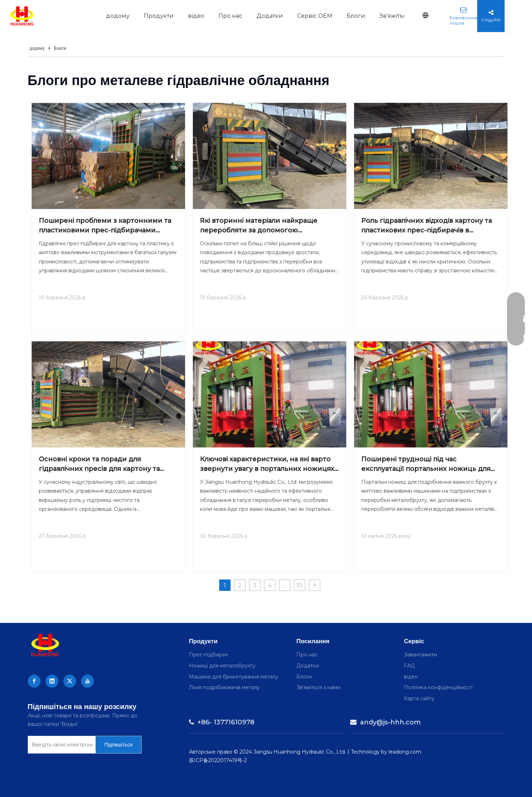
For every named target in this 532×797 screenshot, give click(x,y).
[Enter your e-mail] (60, 745)
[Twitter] (70, 681)
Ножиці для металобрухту (222, 666)
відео (411, 677)
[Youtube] (88, 681)
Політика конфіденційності (438, 687)
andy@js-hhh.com (385, 722)
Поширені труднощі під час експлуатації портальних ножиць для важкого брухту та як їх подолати (426, 465)
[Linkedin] (52, 681)
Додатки (308, 666)
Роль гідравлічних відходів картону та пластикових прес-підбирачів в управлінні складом (426, 226)
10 (299, 585)
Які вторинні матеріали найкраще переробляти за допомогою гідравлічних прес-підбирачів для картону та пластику (259, 226)
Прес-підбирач (208, 655)
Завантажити (420, 655)
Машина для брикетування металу (234, 677)
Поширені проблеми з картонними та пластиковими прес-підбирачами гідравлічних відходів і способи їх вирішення (105, 226)
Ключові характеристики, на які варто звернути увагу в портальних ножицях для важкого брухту (267, 465)
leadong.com (405, 752)
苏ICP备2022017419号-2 (218, 760)
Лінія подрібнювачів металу (224, 687)
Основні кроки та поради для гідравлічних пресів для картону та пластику (99, 465)
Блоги (304, 677)
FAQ (409, 666)
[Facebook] (34, 681)
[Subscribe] (118, 745)
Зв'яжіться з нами (318, 687)
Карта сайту (419, 698)
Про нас (307, 655)
